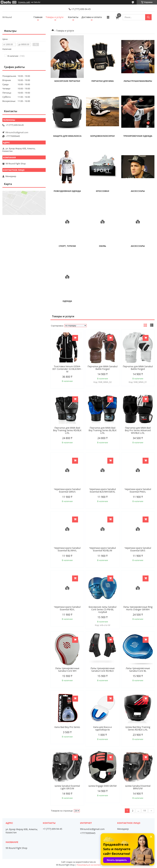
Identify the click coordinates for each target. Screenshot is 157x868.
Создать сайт (24, 2)
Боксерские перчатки (67, 81)
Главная (38, 17)
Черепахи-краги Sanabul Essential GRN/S (67, 490)
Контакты (73, 17)
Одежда (67, 301)
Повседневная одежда (67, 191)
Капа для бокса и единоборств (103, 728)
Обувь (103, 246)
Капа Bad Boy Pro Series (67, 727)
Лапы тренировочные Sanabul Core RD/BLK (103, 670)
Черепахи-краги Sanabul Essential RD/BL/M (103, 549)
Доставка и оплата (92, 17)
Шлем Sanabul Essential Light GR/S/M (67, 787)
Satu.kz (93, 862)
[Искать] (148, 17)
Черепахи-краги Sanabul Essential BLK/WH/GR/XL (103, 490)
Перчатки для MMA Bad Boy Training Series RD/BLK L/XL (67, 430)
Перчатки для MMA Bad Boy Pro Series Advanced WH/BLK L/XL (138, 430)
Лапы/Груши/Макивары (138, 81)
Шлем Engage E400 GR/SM (103, 786)
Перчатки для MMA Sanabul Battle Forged (103, 368)
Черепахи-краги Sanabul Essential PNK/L (138, 490)
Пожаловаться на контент (89, 865)
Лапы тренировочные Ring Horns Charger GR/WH (138, 608)
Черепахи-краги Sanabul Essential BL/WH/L (67, 549)
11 (145, 811)
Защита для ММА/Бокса (67, 136)
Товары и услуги (55, 17)
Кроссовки (103, 191)
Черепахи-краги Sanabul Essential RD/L (67, 608)
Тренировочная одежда (138, 136)
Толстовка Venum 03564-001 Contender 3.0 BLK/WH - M (67, 369)
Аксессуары (138, 191)
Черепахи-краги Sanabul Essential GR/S (138, 549)
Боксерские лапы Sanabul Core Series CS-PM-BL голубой (102, 610)
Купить (75, 338)
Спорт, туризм (67, 246)
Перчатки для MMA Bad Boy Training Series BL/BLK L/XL (103, 430)
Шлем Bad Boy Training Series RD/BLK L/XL (138, 728)
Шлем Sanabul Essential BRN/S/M (138, 787)
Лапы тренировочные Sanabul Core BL (138, 670)
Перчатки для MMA (102, 81)
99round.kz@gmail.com (17, 132)
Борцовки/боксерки (102, 136)
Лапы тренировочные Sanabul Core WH (67, 670)
